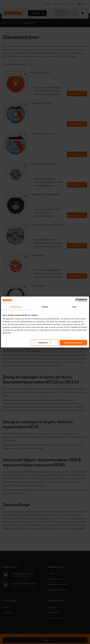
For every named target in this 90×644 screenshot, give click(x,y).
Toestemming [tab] (16, 307)
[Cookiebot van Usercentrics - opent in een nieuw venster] (77, 300)
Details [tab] (45, 307)
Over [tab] (74, 307)
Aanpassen (45, 343)
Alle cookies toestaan (73, 343)
